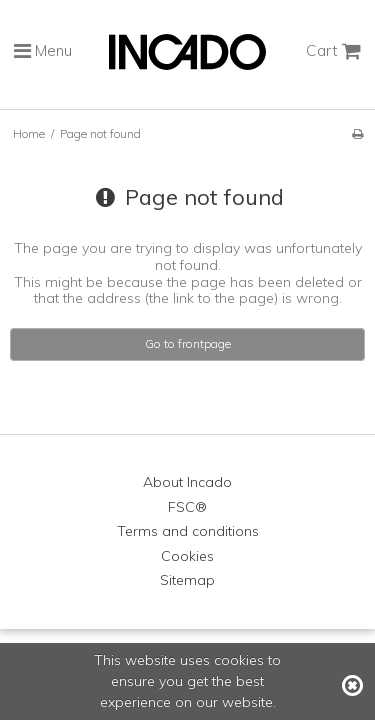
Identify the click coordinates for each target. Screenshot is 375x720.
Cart (333, 51)
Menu (43, 51)
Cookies (187, 556)
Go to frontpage (188, 343)
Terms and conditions (188, 531)
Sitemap (187, 580)
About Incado (187, 482)
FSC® (187, 507)
